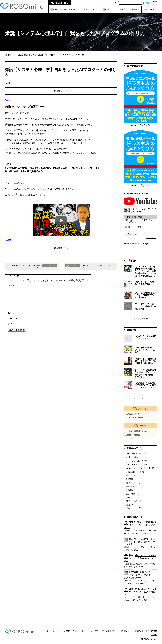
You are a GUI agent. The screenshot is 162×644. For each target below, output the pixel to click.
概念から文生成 (133, 436)
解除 (139, 227)
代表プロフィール (90, 632)
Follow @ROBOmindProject (137, 243)
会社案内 (125, 632)
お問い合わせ (150, 632)
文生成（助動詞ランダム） (138, 432)
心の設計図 (131, 476)
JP (156, 5)
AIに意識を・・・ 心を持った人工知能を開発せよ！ (140, 221)
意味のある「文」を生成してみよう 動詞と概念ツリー (139, 576)
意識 (128, 480)
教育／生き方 (132, 484)
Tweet (8, 101)
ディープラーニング (134, 462)
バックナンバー (140, 234)
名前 (11, 314)
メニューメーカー (134, 415)
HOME (8, 55)
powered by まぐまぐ (151, 238)
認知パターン (132, 509)
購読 (130, 227)
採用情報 (137, 632)
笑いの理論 (131, 495)
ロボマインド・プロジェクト (138, 469)
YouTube (18, 55)
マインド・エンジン (134, 465)
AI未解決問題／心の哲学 (136, 455)
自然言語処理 (132, 502)
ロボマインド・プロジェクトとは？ (62, 632)
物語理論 (130, 491)
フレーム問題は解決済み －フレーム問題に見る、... (140, 526)
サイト (11, 325)
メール (12, 320)
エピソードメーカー (135, 419)
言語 (128, 506)
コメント (13, 286)
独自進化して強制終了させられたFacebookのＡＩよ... (140, 543)
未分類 (129, 487)
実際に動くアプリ (134, 473)
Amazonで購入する (140, 125)
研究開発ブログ (61, 91)
